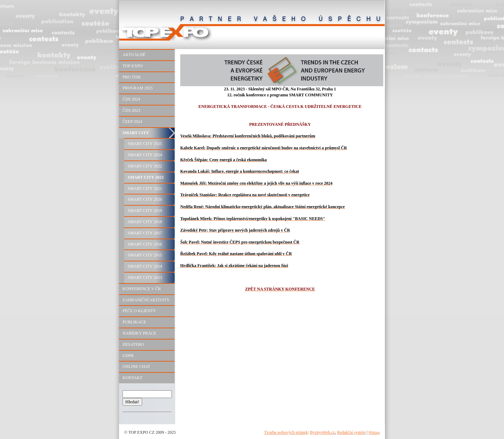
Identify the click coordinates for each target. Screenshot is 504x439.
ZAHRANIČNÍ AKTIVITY (146, 300)
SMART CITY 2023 (146, 177)
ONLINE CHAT (136, 366)
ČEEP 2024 (132, 122)
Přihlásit (374, 433)
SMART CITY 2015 (145, 255)
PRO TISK (132, 77)
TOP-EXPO (133, 66)
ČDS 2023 (131, 110)
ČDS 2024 (131, 99)
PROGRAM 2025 (138, 88)
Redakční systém (351, 432)
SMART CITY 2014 (145, 266)
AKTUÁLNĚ (134, 55)
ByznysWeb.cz (323, 432)
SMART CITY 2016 (145, 244)
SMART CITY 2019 (145, 211)
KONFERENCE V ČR (142, 289)
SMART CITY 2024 (145, 155)
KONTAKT (132, 378)
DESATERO (133, 344)
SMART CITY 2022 (145, 166)
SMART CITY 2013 (145, 277)
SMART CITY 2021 (145, 188)
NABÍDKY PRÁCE (139, 333)
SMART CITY (136, 133)
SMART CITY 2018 (145, 222)
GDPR (128, 356)
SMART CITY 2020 (145, 199)
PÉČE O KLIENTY (139, 311)
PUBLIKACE (134, 322)
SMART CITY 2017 (145, 233)
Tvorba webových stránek (286, 432)
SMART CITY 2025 (145, 144)
